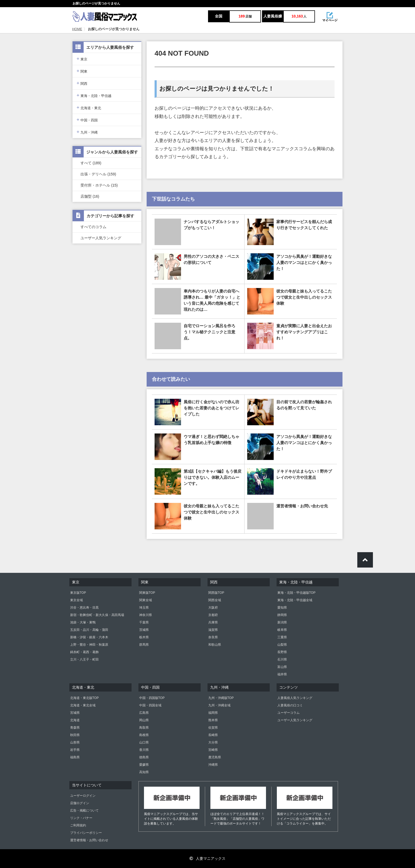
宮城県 (75, 713)
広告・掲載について (84, 811)
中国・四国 (87, 120)
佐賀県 (213, 728)
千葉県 (144, 622)
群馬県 (144, 645)
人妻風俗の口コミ (290, 705)
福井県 (282, 674)
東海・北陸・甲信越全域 (295, 600)
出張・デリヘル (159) (98, 174)
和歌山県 (215, 645)
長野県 (282, 652)
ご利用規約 (78, 825)
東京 (82, 59)
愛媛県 (144, 765)
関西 (82, 83)
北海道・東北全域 (83, 705)
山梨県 (282, 645)
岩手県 (75, 750)
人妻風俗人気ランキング (295, 698)
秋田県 (75, 735)
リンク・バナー (81, 818)
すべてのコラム (93, 227)
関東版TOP (147, 593)
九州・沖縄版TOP (221, 698)
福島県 (75, 757)
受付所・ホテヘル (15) (99, 185)
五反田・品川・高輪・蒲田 (89, 630)
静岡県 (282, 615)
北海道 (75, 720)
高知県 (144, 772)
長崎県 (213, 735)
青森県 (75, 728)
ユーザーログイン (83, 796)
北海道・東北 (89, 107)
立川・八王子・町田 (84, 659)
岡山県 (144, 720)
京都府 (213, 615)
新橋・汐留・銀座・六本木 (89, 637)
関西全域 (215, 600)
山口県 (144, 742)
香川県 (144, 750)
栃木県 (144, 637)
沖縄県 (213, 765)
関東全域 (146, 600)
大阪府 (213, 608)
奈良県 (213, 637)
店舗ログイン (80, 803)
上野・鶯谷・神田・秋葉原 (89, 645)
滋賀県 (213, 630)
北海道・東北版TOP (84, 698)
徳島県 (144, 757)
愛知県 (282, 608)
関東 (82, 71)
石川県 (282, 659)
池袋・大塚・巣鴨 (83, 622)
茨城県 (144, 630)
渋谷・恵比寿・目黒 (84, 608)
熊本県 (213, 720)
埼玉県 (144, 608)
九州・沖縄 (87, 132)
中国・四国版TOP (152, 698)
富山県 (282, 667)
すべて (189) (91, 163)
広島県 (144, 713)
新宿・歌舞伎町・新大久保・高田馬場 (97, 615)
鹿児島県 (215, 757)
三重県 (282, 637)
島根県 (144, 735)
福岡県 (213, 713)
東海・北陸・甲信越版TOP (296, 593)
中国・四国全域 (150, 705)
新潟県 (282, 622)
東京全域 (76, 600)
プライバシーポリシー (86, 833)
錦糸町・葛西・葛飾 (84, 652)
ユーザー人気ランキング (101, 238)
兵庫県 (213, 622)
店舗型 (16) (90, 196)
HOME (77, 29)
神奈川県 (146, 615)
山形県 (75, 742)
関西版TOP (216, 593)
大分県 (213, 742)
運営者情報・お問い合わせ (89, 840)
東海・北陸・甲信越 (94, 95)
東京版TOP (78, 593)
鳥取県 (144, 728)
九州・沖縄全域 (219, 705)
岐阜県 (282, 630)
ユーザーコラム (288, 713)
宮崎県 (213, 750)
